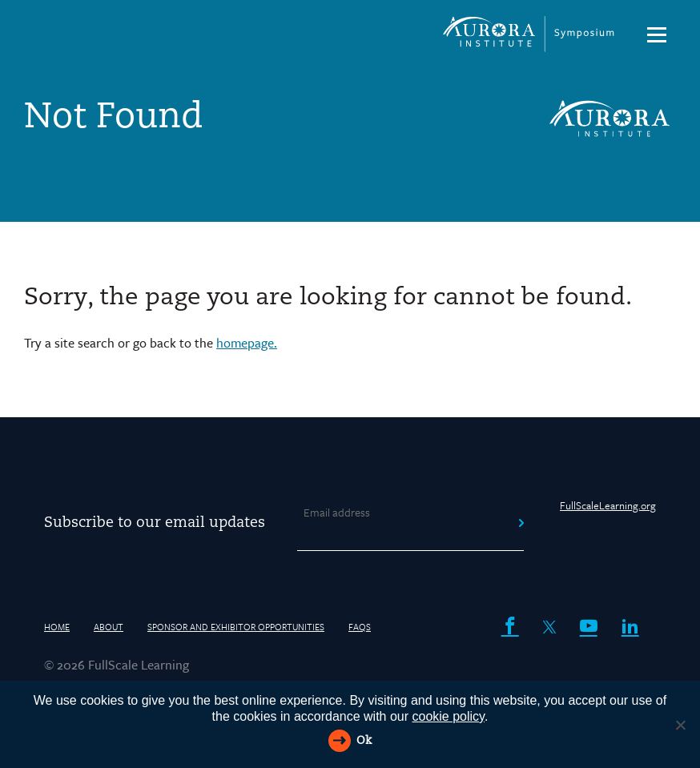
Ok (364, 741)
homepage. (247, 343)
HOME (57, 627)
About (109, 627)
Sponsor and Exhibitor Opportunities (236, 627)
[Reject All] (680, 725)
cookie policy (449, 716)
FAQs (360, 627)
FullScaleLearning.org (608, 505)
